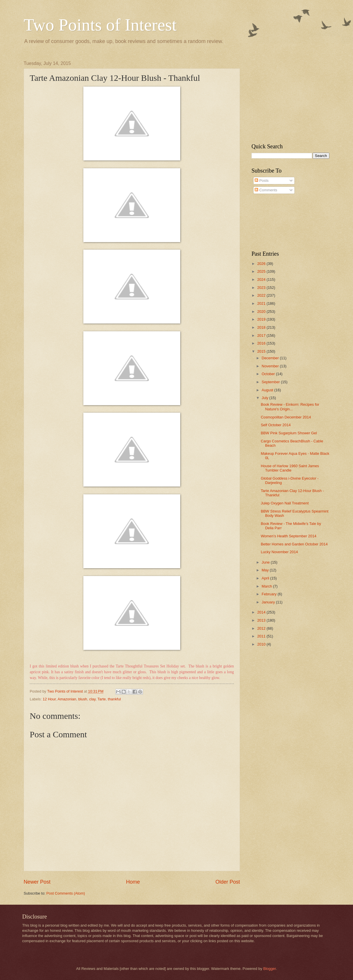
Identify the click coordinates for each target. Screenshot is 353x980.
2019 (262, 319)
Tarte (102, 699)
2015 (262, 351)
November (271, 366)
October (269, 374)
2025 (262, 271)
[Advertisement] (288, 97)
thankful (114, 699)
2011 (262, 636)
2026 (262, 264)
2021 (262, 303)
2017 (262, 335)
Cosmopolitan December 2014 (286, 417)
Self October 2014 (276, 425)
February (270, 594)
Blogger (270, 969)
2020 (262, 312)
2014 (262, 612)
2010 (262, 644)
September (271, 382)
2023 (262, 288)
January (269, 602)
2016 (262, 343)
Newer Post (37, 882)
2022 (262, 295)
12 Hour (49, 699)
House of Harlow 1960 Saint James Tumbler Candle (290, 468)
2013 (262, 620)
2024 (262, 279)
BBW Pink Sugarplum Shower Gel (289, 433)
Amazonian (67, 699)
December (271, 358)
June (266, 562)
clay (92, 699)
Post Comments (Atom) (66, 893)
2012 (262, 628)
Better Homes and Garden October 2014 (294, 544)
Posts (262, 181)
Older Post (228, 882)
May (266, 570)
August (268, 390)
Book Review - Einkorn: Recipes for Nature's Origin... (290, 407)
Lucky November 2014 (279, 552)
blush (83, 699)
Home (133, 882)
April (266, 578)
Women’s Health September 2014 (289, 536)
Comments (266, 190)
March (267, 586)
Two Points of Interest (100, 25)
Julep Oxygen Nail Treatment (285, 503)
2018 (262, 327)
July (265, 398)
